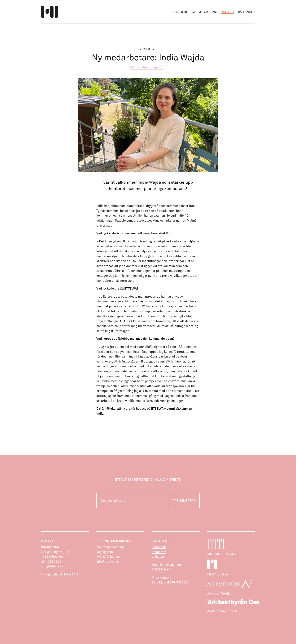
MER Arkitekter (218, 574)
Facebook (159, 547)
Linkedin (158, 557)
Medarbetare (208, 12)
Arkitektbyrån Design (222, 611)
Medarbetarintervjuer (147, 67)
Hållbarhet (247, 12)
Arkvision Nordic (219, 594)
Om (193, 12)
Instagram (159, 552)
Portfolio (180, 12)
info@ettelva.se (52, 566)
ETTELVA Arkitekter (50, 12)
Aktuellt (228, 12)
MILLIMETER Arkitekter (224, 554)
